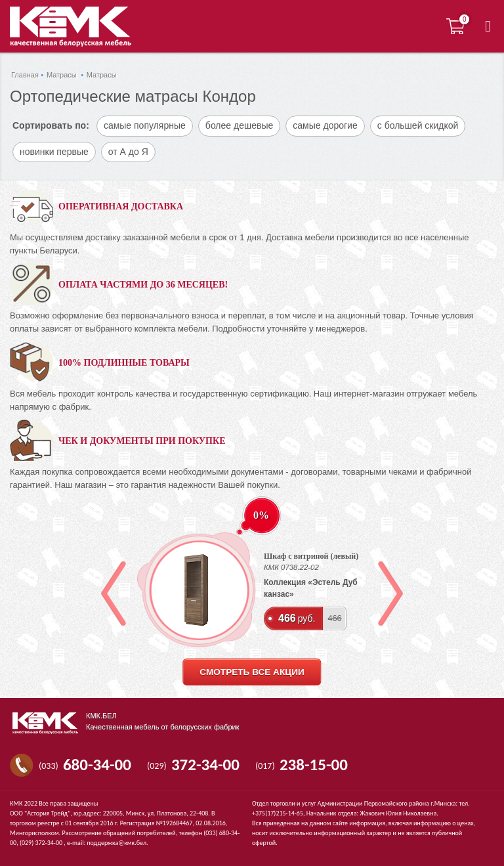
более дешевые (239, 125)
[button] (488, 26)
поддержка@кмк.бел (116, 843)
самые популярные (145, 125)
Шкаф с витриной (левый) (311, 556)
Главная (25, 75)
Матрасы (62, 75)
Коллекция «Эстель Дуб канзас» (311, 588)
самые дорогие (325, 125)
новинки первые (54, 152)
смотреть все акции (252, 672)
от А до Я (128, 152)
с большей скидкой (418, 125)
